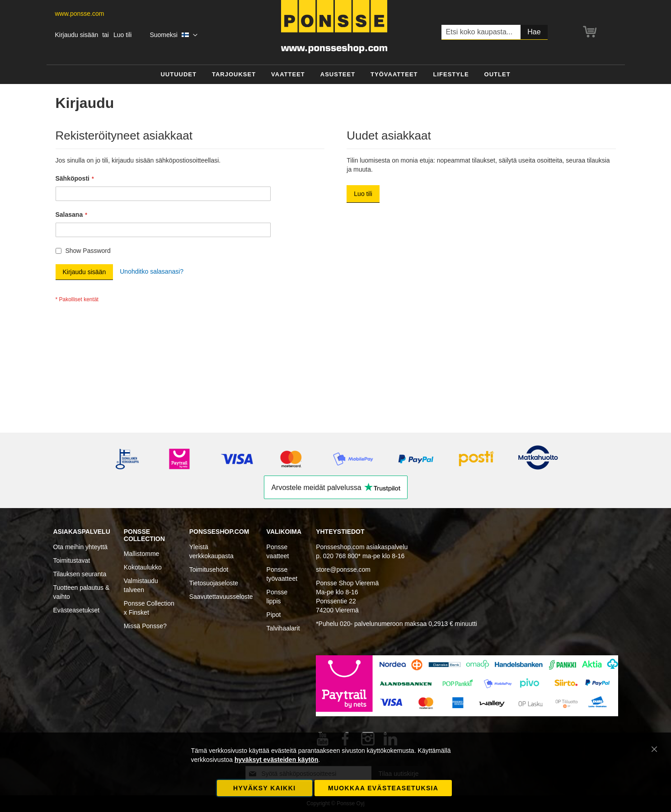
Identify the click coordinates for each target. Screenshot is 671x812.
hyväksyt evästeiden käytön (276, 760)
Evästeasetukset (77, 610)
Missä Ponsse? (145, 626)
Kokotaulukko (143, 567)
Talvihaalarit (283, 628)
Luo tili (122, 35)
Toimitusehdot (209, 569)
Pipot (274, 615)
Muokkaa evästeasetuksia (383, 788)
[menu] (336, 75)
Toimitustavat (72, 560)
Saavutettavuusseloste (221, 597)
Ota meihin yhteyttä (81, 547)
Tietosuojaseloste (214, 583)
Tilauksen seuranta (80, 574)
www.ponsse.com (80, 14)
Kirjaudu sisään (77, 35)
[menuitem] (178, 75)
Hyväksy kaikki (264, 788)
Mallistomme (142, 554)
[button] (173, 35)
